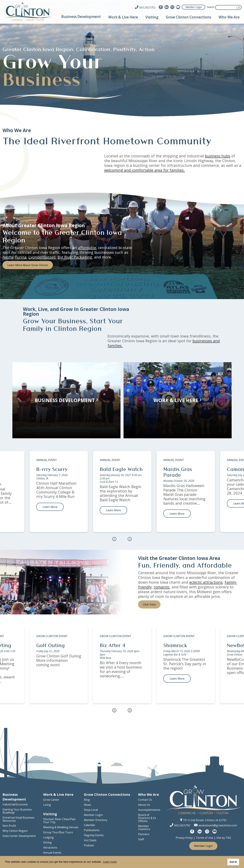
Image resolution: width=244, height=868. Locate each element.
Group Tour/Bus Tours (58, 832)
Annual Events (52, 853)
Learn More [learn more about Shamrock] (177, 679)
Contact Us (145, 800)
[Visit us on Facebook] (161, 7)
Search (211, 7)
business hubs (218, 156)
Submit (239, 7)
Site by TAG (224, 838)
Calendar (90, 825)
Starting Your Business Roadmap (17, 811)
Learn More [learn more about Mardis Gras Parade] (177, 514)
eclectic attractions (206, 582)
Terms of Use (205, 838)
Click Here (149, 604)
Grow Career (51, 800)
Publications (92, 830)
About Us (144, 805)
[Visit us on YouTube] (178, 7)
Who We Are (229, 17)
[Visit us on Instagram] (172, 7)
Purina (21, 257)
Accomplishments (149, 810)
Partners (144, 834)
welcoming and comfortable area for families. (144, 170)
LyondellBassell (42, 257)
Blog (87, 800)
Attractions (50, 848)
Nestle (8, 257)
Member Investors (144, 828)
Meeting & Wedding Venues (61, 827)
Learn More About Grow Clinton (28, 265)
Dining (47, 842)
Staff (141, 839)
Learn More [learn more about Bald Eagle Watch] (113, 510)
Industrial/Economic (15, 804)
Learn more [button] (110, 862)
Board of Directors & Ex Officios (147, 818)
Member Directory (96, 820)
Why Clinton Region (15, 831)
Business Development (81, 17)
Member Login (194, 7)
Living (47, 805)
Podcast (89, 845)
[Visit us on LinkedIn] (167, 7)
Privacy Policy (184, 838)
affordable (87, 247)
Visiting (152, 17)
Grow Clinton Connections (189, 17)
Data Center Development (19, 836)
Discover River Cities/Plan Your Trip (59, 821)
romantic (162, 587)
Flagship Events (94, 835)
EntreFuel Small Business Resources (18, 819)
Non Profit (9, 826)
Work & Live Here (123, 17)
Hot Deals (90, 840)
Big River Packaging (75, 257)
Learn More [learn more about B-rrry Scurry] (50, 507)
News (87, 805)
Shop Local (91, 810)
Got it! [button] (233, 862)
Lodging (48, 837)
